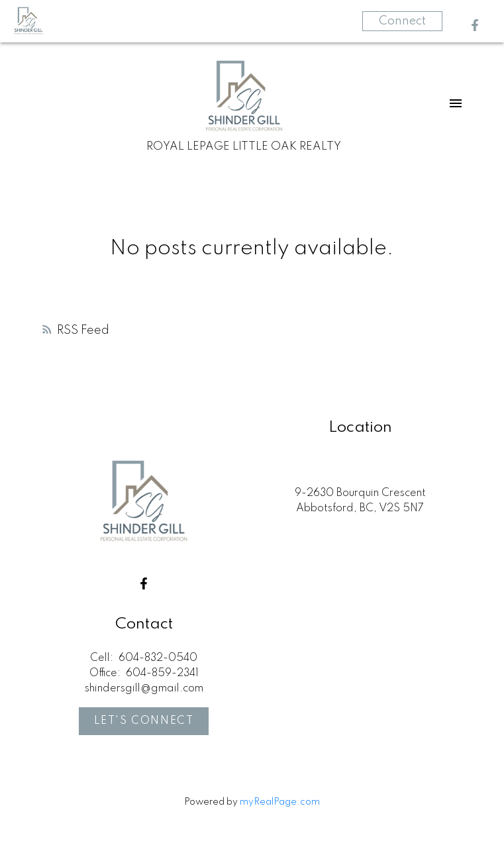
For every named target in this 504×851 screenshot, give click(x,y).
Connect (402, 21)
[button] (475, 25)
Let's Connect (144, 721)
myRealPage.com (280, 802)
